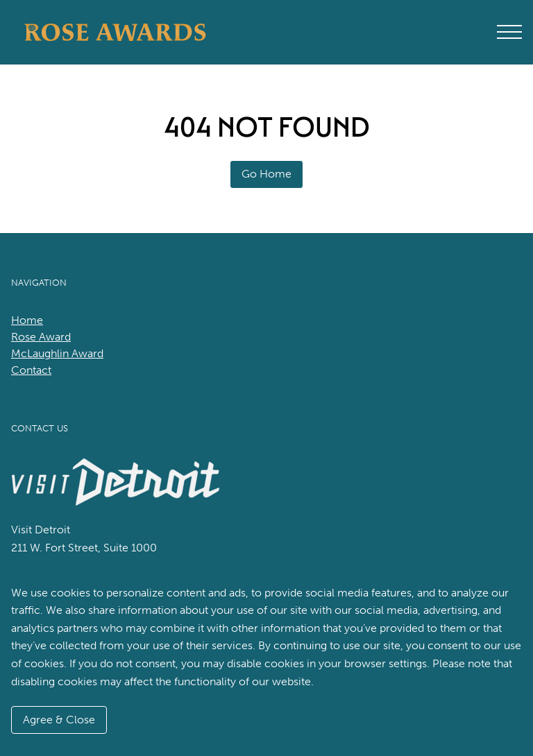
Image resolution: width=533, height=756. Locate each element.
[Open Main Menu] (509, 32)
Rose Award (41, 337)
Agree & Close (59, 720)
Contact (31, 370)
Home (27, 320)
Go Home (266, 174)
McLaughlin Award (57, 353)
